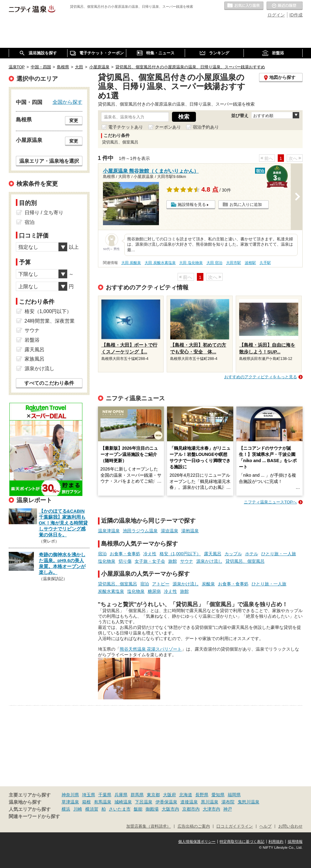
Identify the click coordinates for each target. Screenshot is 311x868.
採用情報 (295, 842)
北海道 (186, 795)
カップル (233, 554)
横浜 (66, 809)
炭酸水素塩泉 (111, 591)
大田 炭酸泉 (131, 263)
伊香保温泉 (166, 802)
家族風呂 (35, 359)
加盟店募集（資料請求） (149, 826)
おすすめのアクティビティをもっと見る (261, 377)
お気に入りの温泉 (244, 6)
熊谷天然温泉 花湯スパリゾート (151, 649)
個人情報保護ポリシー (197, 842)
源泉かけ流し (209, 561)
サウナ (187, 561)
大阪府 (169, 795)
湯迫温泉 (169, 531)
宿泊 (102, 554)
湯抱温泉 (190, 531)
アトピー (161, 584)
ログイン (276, 15)
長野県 (202, 795)
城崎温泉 (123, 802)
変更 (74, 120)
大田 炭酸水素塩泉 (160, 263)
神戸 (228, 809)
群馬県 (137, 795)
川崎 (78, 809)
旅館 (173, 561)
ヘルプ (265, 826)
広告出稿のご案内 (194, 826)
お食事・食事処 (125, 554)
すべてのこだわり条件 (49, 383)
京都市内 (191, 809)
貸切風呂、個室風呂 (245, 561)
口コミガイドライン (235, 826)
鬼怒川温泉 (248, 802)
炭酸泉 (208, 584)
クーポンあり (168, 127)
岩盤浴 (32, 340)
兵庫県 (121, 795)
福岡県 (234, 795)
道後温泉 (189, 802)
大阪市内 (170, 809)
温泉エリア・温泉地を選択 (49, 161)
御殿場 (152, 809)
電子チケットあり (126, 127)
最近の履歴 (285, 6)
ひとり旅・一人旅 (279, 554)
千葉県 (105, 795)
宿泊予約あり (206, 127)
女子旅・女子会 (150, 561)
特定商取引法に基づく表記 (242, 842)
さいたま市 (120, 809)
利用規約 (276, 842)
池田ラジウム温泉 (140, 531)
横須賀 (92, 809)
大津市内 (211, 809)
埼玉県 (89, 795)
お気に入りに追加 (246, 205)
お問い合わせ (290, 826)
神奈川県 (70, 795)
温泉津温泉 (109, 531)
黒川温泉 (210, 802)
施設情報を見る (192, 205)
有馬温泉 (103, 802)
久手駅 (265, 263)
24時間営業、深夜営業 (50, 321)
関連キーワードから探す (34, 816)
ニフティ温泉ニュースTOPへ (270, 502)
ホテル (252, 554)
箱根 (86, 802)
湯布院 (228, 802)
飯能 (138, 809)
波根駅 (250, 263)
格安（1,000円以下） (180, 554)
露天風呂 (213, 554)
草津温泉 (70, 802)
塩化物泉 (107, 561)
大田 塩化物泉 (191, 263)
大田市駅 (234, 263)
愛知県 (218, 795)
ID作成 (296, 15)
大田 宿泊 (214, 263)
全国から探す (67, 102)
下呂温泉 (144, 802)
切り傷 (125, 561)
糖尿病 (154, 591)
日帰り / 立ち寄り (44, 213)
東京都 (153, 795)
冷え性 (150, 554)
